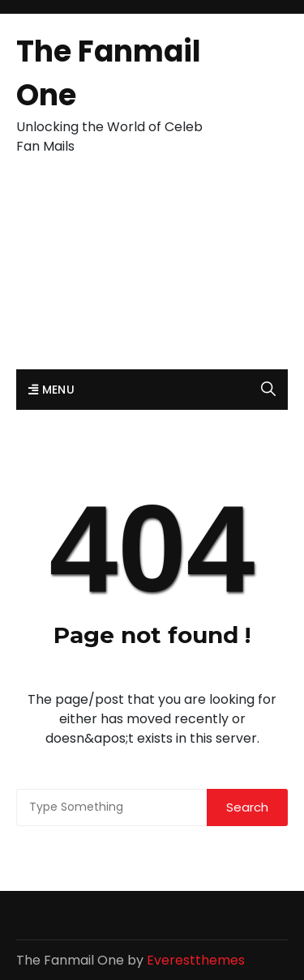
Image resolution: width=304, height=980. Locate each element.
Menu (51, 390)
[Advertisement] (152, 271)
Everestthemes (196, 960)
